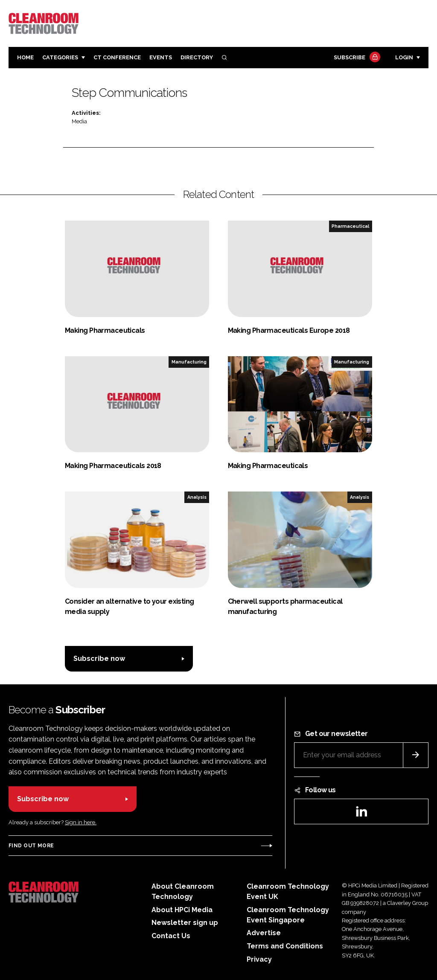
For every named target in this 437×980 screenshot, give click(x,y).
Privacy (259, 959)
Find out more (31, 846)
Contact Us (171, 936)
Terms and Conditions (285, 946)
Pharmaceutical (350, 226)
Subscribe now (99, 659)
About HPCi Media (182, 910)
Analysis (197, 497)
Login (404, 57)
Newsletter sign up (185, 923)
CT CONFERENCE (117, 57)
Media (79, 121)
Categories (60, 57)
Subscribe (356, 58)
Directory (197, 57)
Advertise (264, 933)
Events (161, 57)
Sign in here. (81, 822)
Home (25, 57)
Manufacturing (189, 362)
